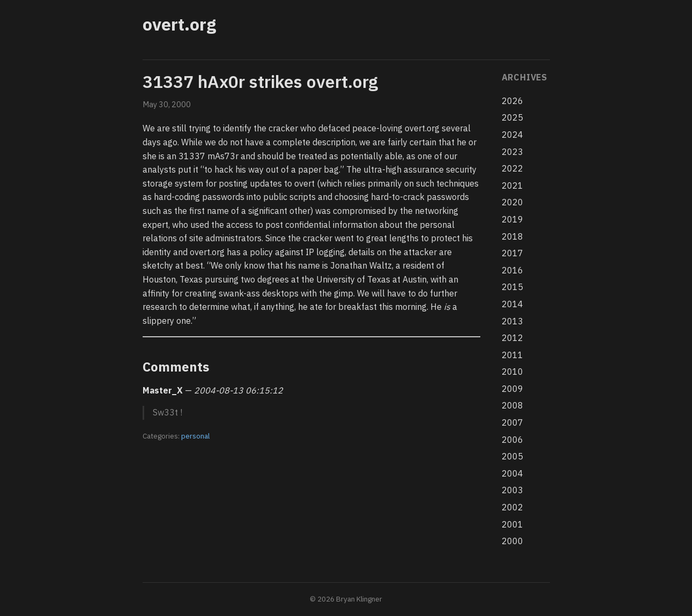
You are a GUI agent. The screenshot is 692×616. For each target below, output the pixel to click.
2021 (512, 185)
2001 (512, 524)
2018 (512, 236)
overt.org (179, 24)
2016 (512, 270)
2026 (512, 101)
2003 (512, 490)
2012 (512, 338)
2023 (512, 152)
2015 (512, 287)
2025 (512, 117)
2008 (512, 405)
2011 (512, 355)
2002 (512, 507)
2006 (512, 440)
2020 (512, 202)
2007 (512, 422)
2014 (512, 304)
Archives (524, 77)
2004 (512, 473)
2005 (512, 456)
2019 (512, 219)
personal (195, 436)
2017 (512, 253)
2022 (512, 168)
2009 (512, 389)
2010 (512, 372)
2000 (512, 541)
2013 (512, 321)
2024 (512, 135)
